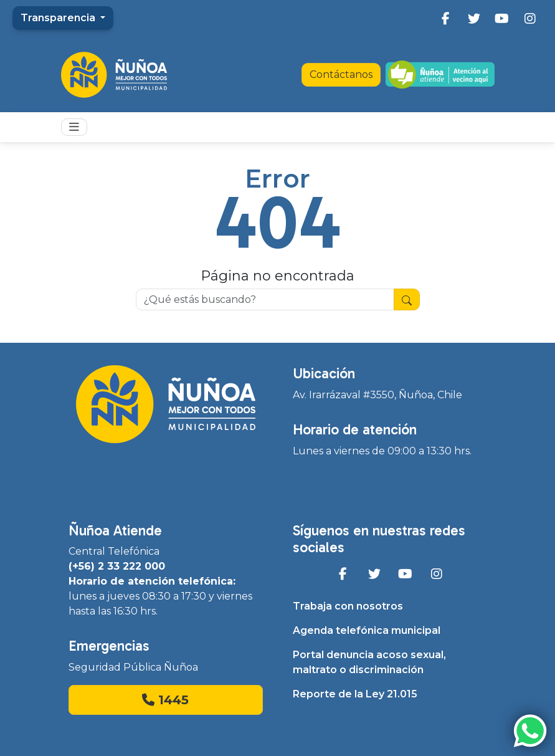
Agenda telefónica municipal (367, 630)
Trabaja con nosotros (348, 606)
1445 (165, 700)
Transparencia (59, 18)
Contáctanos (341, 74)
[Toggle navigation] (74, 127)
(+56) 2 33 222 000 (117, 566)
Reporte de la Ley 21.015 (355, 694)
